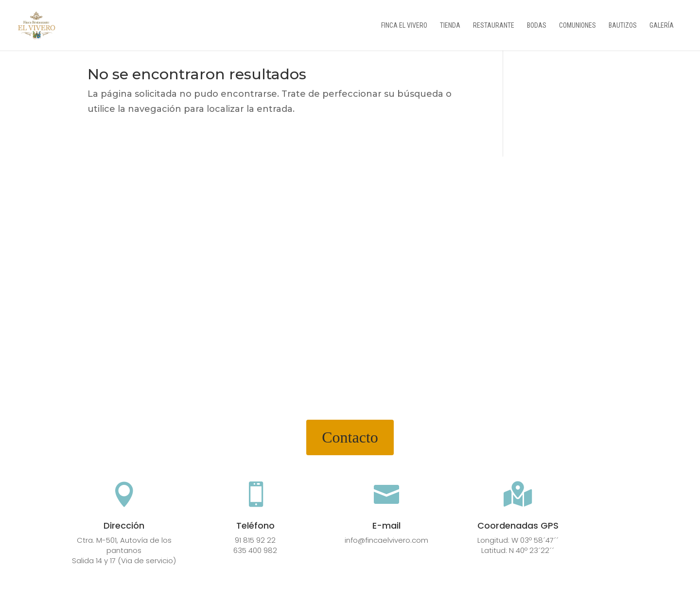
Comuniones (577, 26)
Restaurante (494, 26)
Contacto (350, 437)
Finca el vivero (404, 26)
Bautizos (623, 26)
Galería (662, 26)
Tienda (450, 26)
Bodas (537, 26)
